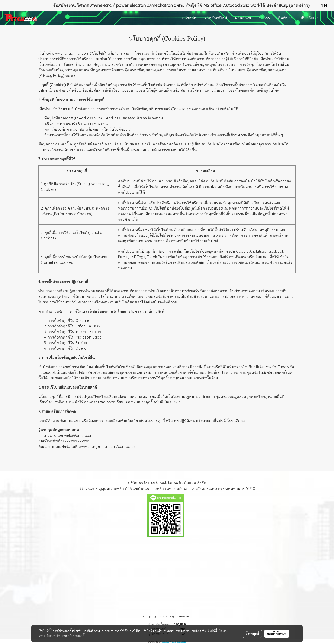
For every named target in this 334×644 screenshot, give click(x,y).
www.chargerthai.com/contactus (107, 446)
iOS (97, 326)
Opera (81, 348)
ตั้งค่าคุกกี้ (252, 634)
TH (321, 6)
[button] (327, 18)
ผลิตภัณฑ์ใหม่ (216, 18)
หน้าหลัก (189, 18)
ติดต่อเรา (285, 18)
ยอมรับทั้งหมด (277, 634)
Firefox (81, 343)
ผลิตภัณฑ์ (243, 18)
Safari (80, 326)
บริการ (265, 18)
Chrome (82, 320)
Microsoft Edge (88, 337)
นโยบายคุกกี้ (76, 636)
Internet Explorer (90, 332)
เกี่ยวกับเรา (310, 18)
